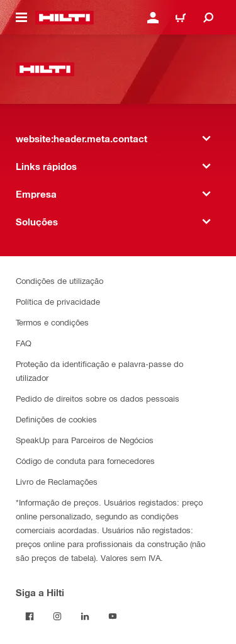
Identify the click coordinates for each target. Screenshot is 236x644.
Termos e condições (52, 322)
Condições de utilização (59, 280)
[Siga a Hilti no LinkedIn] (85, 616)
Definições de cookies (56, 419)
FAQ (24, 343)
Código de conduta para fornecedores (85, 460)
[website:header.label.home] (65, 18)
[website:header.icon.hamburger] (21, 18)
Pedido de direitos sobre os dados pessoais (98, 398)
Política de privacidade (58, 301)
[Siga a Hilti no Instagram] (57, 616)
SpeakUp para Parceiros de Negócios (85, 440)
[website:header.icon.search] (208, 18)
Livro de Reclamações (57, 481)
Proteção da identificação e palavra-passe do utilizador (99, 370)
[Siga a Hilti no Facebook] (30, 616)
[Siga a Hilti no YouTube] (113, 616)
